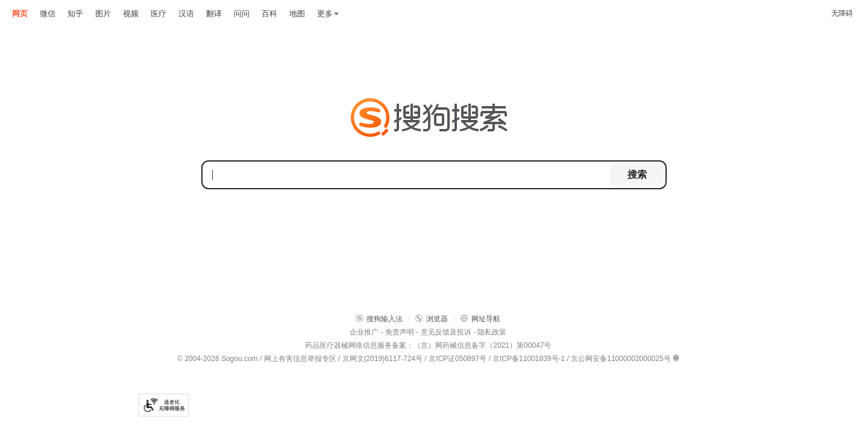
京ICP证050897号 (458, 359)
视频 (131, 14)
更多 (328, 14)
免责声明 (400, 332)
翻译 (214, 14)
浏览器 (432, 319)
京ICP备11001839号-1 (529, 359)
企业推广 (364, 332)
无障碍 (842, 13)
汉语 (186, 14)
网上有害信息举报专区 (300, 359)
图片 (103, 14)
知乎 (75, 14)
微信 (48, 14)
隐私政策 (492, 332)
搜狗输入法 (379, 319)
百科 (269, 14)
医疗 (159, 14)
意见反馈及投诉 (446, 332)
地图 (297, 14)
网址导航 (480, 319)
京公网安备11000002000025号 (621, 359)
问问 (242, 14)
